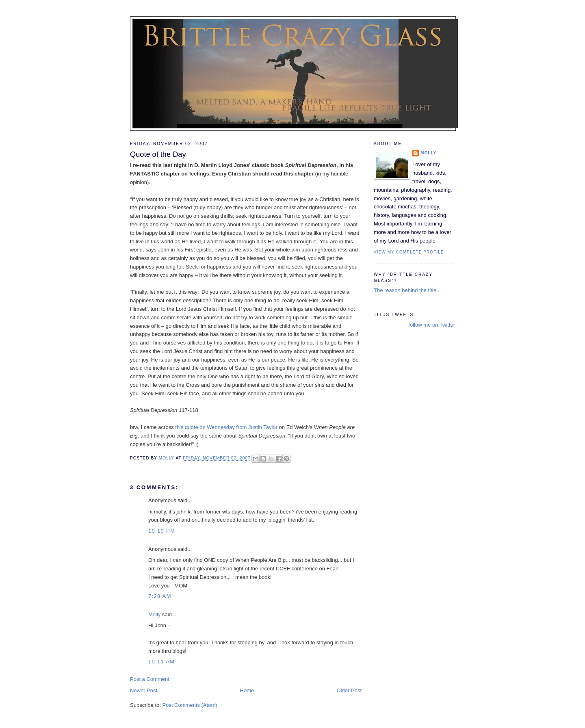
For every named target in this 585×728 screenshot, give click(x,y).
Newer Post (144, 690)
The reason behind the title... (407, 290)
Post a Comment (150, 679)
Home (247, 690)
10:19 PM (162, 531)
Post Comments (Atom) (190, 705)
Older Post (349, 690)
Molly (154, 614)
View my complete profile (409, 252)
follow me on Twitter (432, 325)
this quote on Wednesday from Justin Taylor (227, 427)
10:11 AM (161, 662)
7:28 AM (160, 596)
